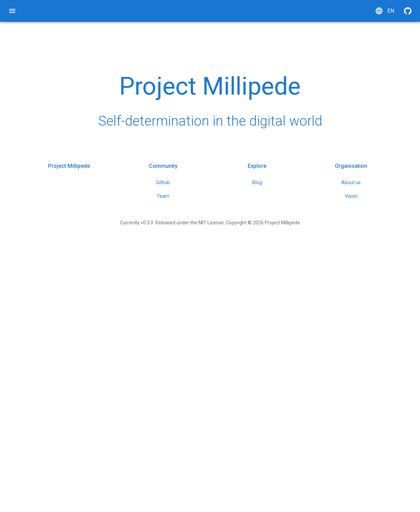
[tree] (12, 70)
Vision (358, 460)
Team (177, 460)
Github (177, 447)
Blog (268, 447)
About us (358, 447)
